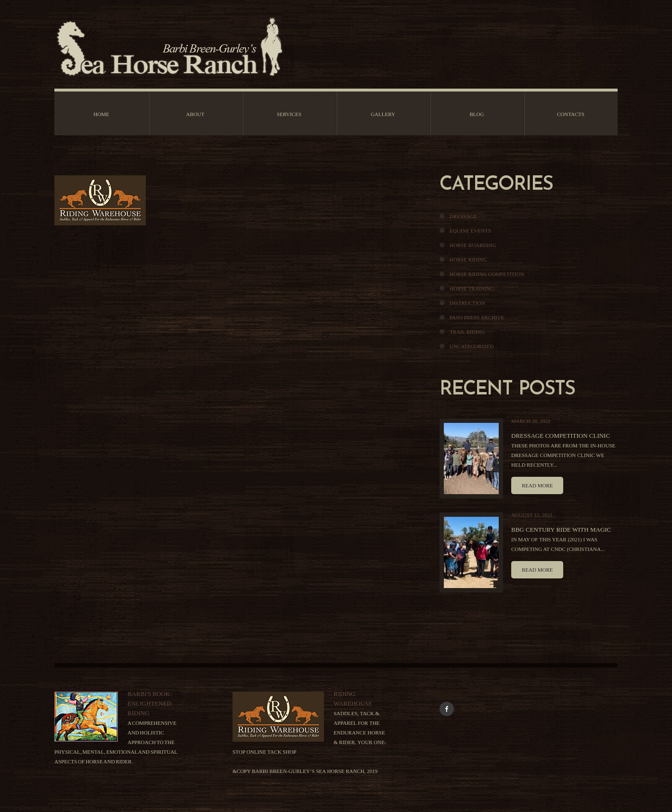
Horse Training (472, 288)
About (195, 114)
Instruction (467, 303)
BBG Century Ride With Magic (561, 530)
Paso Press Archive (477, 317)
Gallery (383, 114)
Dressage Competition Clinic (561, 436)
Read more (537, 485)
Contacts (571, 114)
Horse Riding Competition (487, 274)
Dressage (463, 216)
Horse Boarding (473, 245)
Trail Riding (467, 332)
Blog (477, 114)
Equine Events (470, 231)
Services (289, 114)
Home (101, 114)
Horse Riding (468, 260)
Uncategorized (472, 346)
